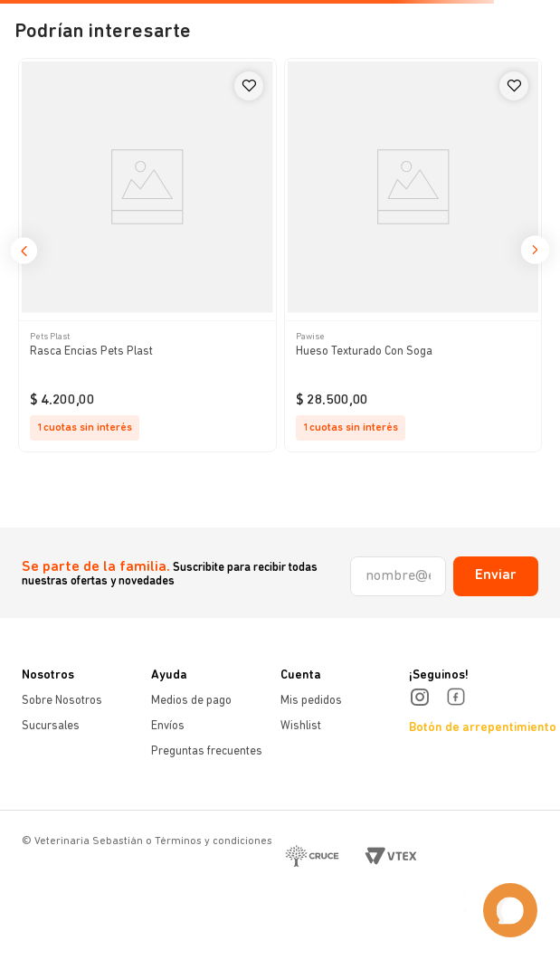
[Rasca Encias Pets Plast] (147, 255)
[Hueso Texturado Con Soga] (413, 255)
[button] (24, 256)
